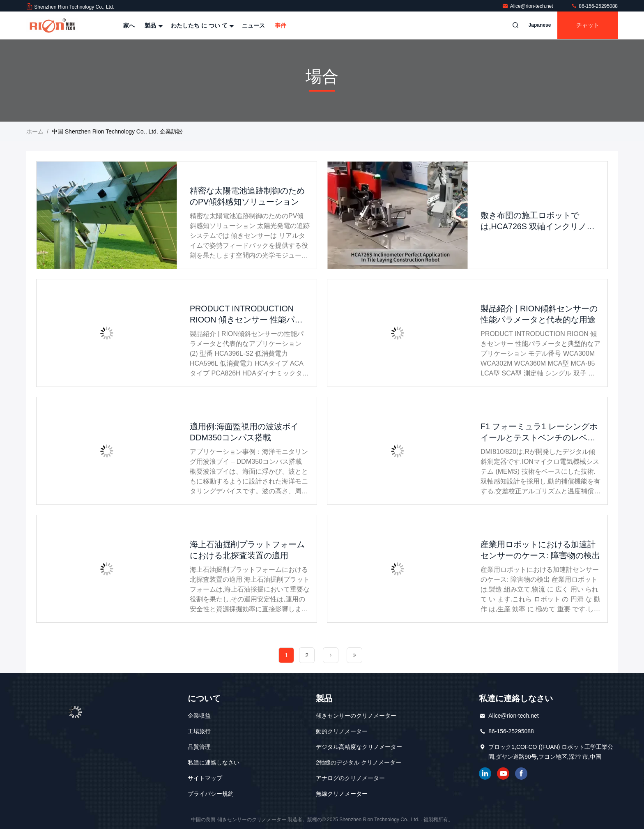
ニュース (253, 25)
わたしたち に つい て (202, 25)
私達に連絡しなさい (214, 762)
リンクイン (485, 774)
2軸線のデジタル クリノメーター (359, 762)
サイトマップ (205, 778)
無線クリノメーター (342, 794)
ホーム (35, 131)
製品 (153, 25)
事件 (281, 25)
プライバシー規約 (211, 794)
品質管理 (199, 747)
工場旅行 (199, 731)
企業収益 (199, 716)
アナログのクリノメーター (350, 778)
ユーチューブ (503, 774)
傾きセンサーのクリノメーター (356, 716)
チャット (586, 25)
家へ (129, 25)
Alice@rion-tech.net (528, 6)
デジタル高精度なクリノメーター (359, 747)
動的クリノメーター (342, 731)
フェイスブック (521, 774)
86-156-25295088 (594, 6)
